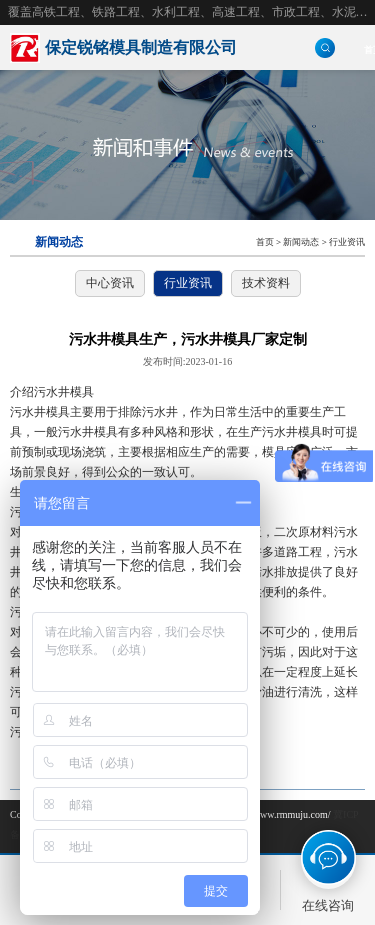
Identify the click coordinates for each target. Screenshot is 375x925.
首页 (265, 242)
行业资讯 (347, 242)
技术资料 (266, 283)
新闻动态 (301, 242)
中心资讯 (110, 283)
